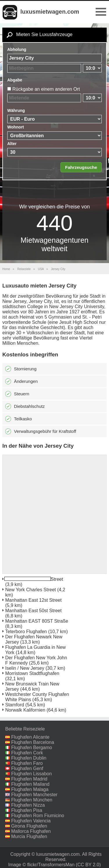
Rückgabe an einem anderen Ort (46, 89)
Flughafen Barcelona (33, 742)
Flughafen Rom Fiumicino (37, 816)
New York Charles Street (31, 590)
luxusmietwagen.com (50, 12)
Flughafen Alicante (30, 737)
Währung (16, 110)
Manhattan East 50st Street (33, 611)
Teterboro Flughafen (26, 632)
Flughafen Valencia (31, 821)
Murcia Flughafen (29, 836)
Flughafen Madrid (29, 779)
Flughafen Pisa (27, 810)
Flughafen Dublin (29, 758)
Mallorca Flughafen (31, 831)
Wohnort (16, 127)
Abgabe (15, 80)
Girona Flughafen (29, 826)
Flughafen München (32, 800)
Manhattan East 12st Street (33, 600)
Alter (12, 144)
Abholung (17, 49)
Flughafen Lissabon (31, 774)
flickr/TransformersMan (51, 865)
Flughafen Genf (27, 768)
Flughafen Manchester (34, 795)
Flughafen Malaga (30, 789)
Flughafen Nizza (28, 805)
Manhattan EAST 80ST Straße (37, 621)
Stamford (15, 705)
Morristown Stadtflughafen (32, 673)
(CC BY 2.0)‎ (88, 865)
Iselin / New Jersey (25, 668)
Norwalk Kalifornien (25, 710)
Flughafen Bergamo (32, 748)
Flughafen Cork (27, 753)
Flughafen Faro (27, 763)
